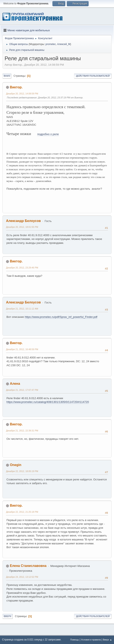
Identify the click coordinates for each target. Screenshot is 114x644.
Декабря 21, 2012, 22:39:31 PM (22, 431)
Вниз (7, 76)
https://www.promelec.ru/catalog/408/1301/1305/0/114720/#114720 (48, 402)
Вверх (8, 616)
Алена (15, 384)
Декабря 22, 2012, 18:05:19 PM (22, 471)
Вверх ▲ (107, 640)
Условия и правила (91, 640)
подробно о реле (48, 134)
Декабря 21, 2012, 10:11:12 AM (22, 309)
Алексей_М (64, 44)
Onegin (15, 465)
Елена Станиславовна (28, 566)
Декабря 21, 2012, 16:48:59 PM (22, 349)
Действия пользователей (93, 76)
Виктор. (16, 87)
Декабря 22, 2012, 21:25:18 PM (22, 512)
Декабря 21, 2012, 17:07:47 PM (22, 390)
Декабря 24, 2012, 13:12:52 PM (22, 577)
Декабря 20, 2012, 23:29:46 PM (22, 268)
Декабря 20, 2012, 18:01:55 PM (22, 227)
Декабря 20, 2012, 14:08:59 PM (22, 94)
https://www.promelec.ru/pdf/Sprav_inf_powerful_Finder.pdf (61, 317)
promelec (51, 44)
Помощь (75, 640)
